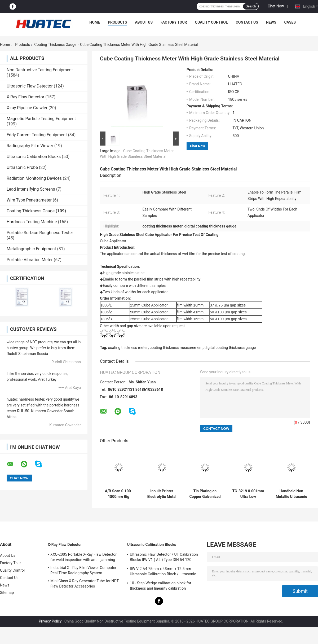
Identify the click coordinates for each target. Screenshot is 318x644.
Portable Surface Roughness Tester (40, 233)
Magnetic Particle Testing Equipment (41, 119)
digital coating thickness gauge (230, 348)
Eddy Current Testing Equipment (37, 135)
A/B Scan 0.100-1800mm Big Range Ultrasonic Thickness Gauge (119, 494)
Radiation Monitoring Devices (34, 178)
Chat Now (276, 6)
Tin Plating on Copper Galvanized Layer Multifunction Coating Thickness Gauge (205, 494)
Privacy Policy (50, 621)
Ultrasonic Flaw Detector (30, 86)
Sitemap (7, 593)
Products (117, 22)
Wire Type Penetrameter (29, 200)
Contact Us (247, 22)
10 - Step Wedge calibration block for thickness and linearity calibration (161, 586)
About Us (144, 22)
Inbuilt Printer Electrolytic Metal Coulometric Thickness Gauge (162, 494)
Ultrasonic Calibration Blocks (34, 157)
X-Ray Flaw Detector (25, 97)
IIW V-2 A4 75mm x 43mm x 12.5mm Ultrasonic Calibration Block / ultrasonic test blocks (163, 572)
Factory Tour (174, 22)
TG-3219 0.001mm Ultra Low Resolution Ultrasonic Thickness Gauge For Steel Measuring (248, 494)
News (271, 22)
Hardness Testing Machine (32, 222)
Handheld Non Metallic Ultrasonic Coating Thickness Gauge (291, 494)
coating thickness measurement (176, 348)
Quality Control (211, 22)
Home (95, 22)
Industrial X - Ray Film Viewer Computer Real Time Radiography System (83, 570)
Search (251, 6)
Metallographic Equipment (31, 249)
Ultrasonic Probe (22, 167)
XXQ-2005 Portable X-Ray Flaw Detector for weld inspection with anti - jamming (83, 557)
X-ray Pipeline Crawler (27, 108)
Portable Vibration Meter (30, 260)
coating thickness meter (128, 348)
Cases (290, 22)
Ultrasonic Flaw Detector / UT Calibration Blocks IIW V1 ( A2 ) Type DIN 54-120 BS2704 (164, 558)
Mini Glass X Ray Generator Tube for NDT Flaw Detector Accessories (85, 584)
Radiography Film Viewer (30, 146)
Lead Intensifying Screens (31, 189)
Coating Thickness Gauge (55, 45)
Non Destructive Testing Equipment (40, 70)
